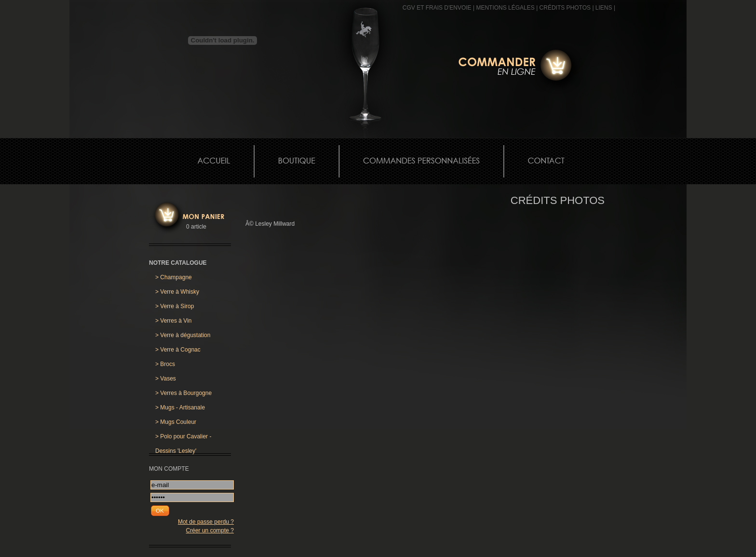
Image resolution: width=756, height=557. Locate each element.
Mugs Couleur (176, 422)
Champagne (174, 277)
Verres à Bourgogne (183, 393)
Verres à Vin (174, 321)
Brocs (165, 364)
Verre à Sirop (175, 306)
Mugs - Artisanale (180, 408)
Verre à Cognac (178, 350)
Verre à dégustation (183, 335)
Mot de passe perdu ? (206, 522)
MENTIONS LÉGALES (505, 8)
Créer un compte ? (210, 530)
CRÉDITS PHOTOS (565, 8)
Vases (166, 379)
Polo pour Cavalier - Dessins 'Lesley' (183, 438)
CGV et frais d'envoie (437, 8)
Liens (604, 8)
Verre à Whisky (177, 292)
